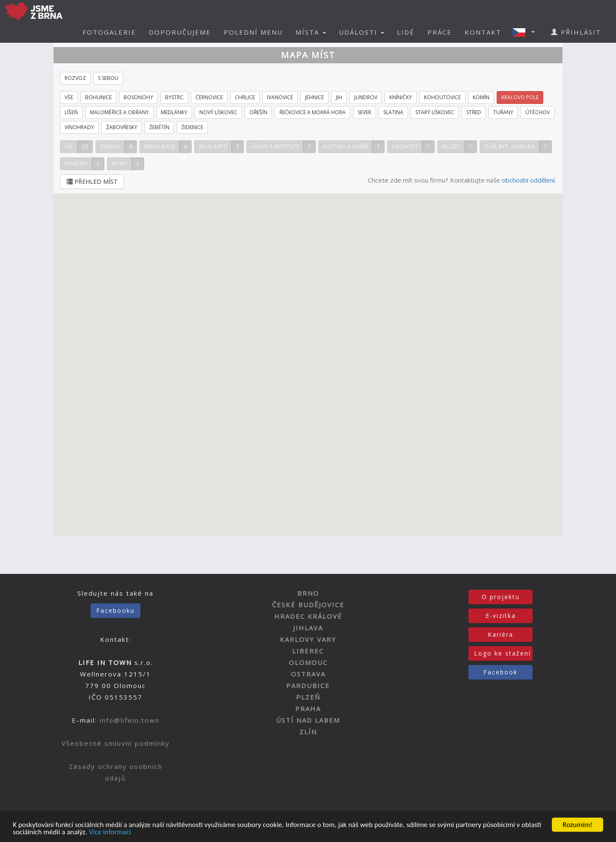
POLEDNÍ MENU (253, 32)
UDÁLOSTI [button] (361, 32)
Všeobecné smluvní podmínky (116, 743)
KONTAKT (483, 32)
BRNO (308, 593)
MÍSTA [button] (311, 32)
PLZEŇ (308, 697)
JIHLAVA (308, 628)
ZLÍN (308, 732)
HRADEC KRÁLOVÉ (308, 616)
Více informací (110, 832)
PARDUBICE (308, 685)
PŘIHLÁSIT (576, 32)
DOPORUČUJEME (180, 32)
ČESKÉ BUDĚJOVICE (308, 605)
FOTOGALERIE (109, 32)
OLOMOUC (308, 662)
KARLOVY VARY (308, 639)
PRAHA (308, 709)
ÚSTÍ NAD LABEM (308, 720)
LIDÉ (406, 32)
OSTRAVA (308, 674)
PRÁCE (440, 32)
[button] (526, 32)
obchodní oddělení (528, 180)
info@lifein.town (130, 720)
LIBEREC (308, 651)
